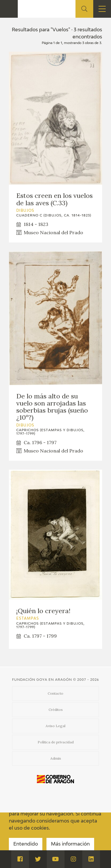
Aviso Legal (55, 726)
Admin (56, 758)
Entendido (26, 844)
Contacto (55, 693)
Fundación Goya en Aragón (42, 680)
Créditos (56, 710)
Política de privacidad (56, 742)
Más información (70, 844)
